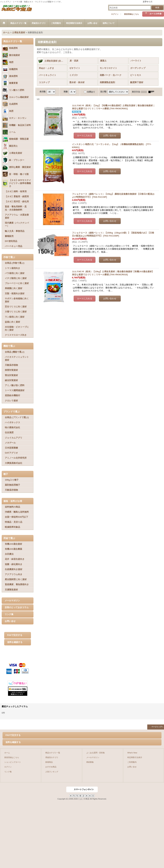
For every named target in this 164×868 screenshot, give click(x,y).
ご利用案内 (132, 762)
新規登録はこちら (132, 14)
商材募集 (90, 762)
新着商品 (49, 762)
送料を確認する (15, 642)
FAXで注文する (15, 635)
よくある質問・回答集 (96, 753)
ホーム (7, 753)
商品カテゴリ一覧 (53, 753)
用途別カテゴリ (52, 757)
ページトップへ (157, 727)
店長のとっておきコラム (17, 607)
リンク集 (9, 614)
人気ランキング (52, 772)
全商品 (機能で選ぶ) (15, 352)
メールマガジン (12, 601)
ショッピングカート (13, 762)
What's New (132, 753)
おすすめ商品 (51, 767)
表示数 (43, 92)
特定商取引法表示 (135, 757)
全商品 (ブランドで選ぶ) (17, 417)
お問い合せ (10, 621)
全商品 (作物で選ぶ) (15, 263)
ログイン (115, 14)
